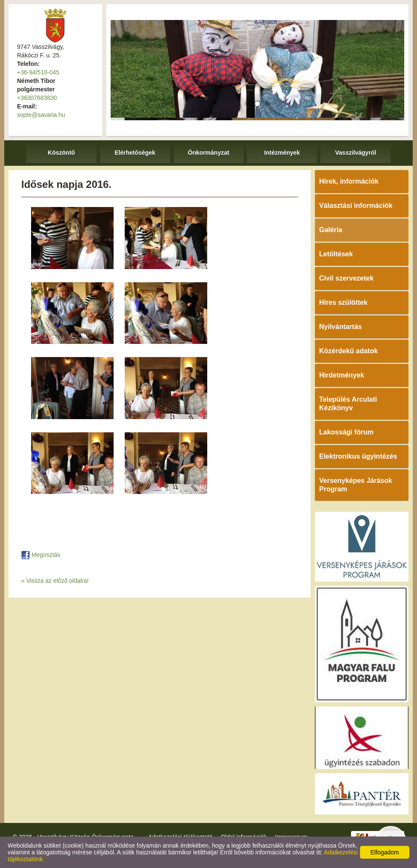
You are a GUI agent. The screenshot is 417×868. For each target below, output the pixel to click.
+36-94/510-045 (38, 72)
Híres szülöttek (343, 302)
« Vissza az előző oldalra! (55, 581)
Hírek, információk (349, 181)
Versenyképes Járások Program (356, 485)
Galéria (331, 230)
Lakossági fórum (346, 432)
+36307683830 (37, 98)
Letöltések (336, 254)
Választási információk (356, 206)
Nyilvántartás (341, 327)
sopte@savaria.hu (41, 115)
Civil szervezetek (346, 278)
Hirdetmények (342, 375)
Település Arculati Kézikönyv (348, 404)
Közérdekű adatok (348, 351)
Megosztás (41, 555)
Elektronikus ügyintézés (358, 456)
